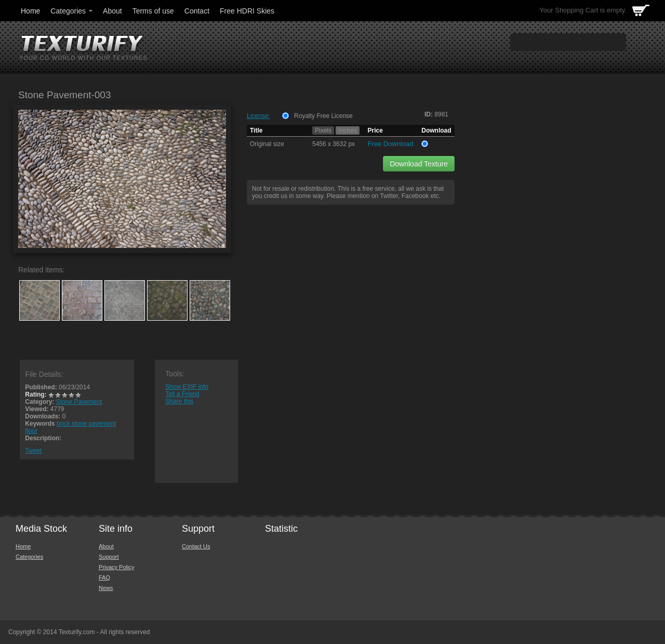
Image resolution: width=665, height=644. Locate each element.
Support (109, 557)
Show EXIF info (187, 387)
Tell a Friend (182, 394)
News (106, 588)
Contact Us (196, 546)
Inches (347, 130)
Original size (267, 144)
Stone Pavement (79, 402)
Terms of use (153, 11)
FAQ (104, 577)
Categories (72, 11)
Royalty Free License (323, 116)
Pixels (323, 130)
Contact (197, 11)
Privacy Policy (116, 567)
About (112, 11)
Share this (179, 401)
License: (258, 116)
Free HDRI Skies (247, 11)
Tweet (33, 451)
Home (30, 11)
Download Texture (419, 164)
